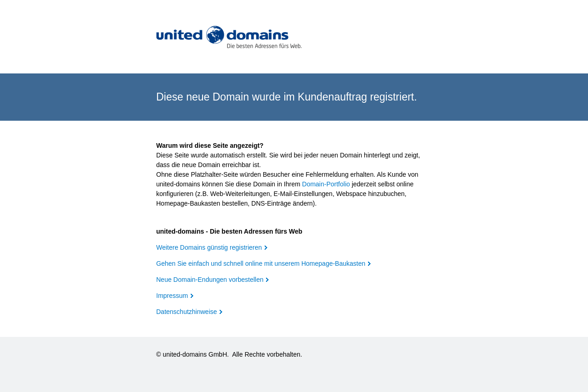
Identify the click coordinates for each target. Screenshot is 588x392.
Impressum (172, 296)
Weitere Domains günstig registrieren (209, 247)
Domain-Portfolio (326, 184)
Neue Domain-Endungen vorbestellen (210, 280)
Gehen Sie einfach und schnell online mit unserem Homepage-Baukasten (261, 263)
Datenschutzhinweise (187, 312)
